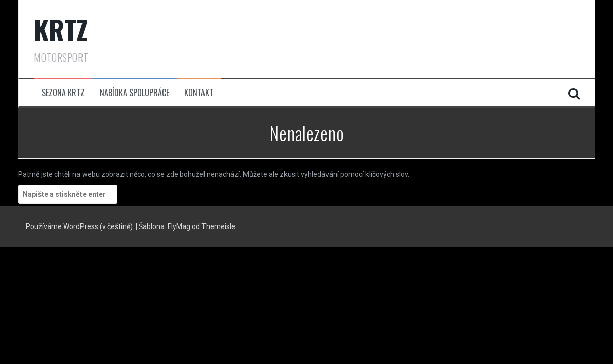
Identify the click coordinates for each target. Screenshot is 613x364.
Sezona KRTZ (63, 93)
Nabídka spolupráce (134, 93)
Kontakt (199, 93)
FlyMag (179, 226)
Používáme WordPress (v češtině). (81, 226)
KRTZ (61, 30)
